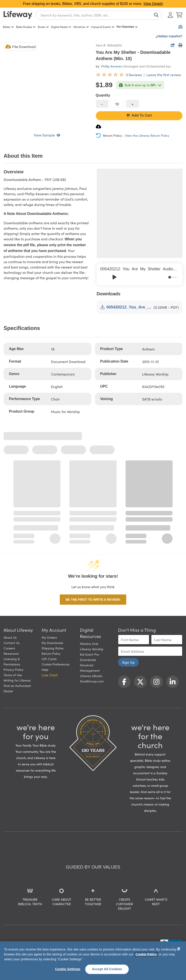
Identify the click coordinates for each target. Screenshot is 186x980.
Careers (9, 648)
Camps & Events (103, 27)
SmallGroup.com (92, 681)
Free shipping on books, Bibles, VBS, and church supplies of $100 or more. (93, 4)
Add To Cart (139, 115)
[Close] (179, 949)
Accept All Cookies (107, 969)
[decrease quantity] (102, 104)
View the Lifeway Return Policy (147, 135)
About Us (10, 637)
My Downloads (52, 643)
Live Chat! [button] (50, 675)
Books (43, 27)
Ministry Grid (89, 644)
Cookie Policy (146, 954)
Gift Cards (49, 659)
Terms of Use (13, 675)
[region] (93, 961)
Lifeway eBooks (91, 676)
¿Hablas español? (169, 36)
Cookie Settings (68, 969)
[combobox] (99, 15)
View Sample (47, 135)
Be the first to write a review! (93, 600)
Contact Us (12, 643)
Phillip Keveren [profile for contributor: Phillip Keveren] (112, 66)
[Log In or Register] (170, 15)
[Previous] (105, 277)
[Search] (155, 15)
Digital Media (61, 27)
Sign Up (128, 662)
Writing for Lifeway (17, 680)
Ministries (81, 27)
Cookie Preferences (56, 664)
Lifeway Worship (92, 649)
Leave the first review (164, 75)
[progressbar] (172, 277)
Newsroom (11, 653)
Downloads (88, 660)
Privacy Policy (13, 669)
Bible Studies (26, 27)
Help (45, 669)
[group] (140, 274)
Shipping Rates (53, 648)
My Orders (49, 637)
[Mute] (165, 277)
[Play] (115, 277)
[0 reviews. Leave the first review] (119, 75)
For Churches (127, 27)
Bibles (8, 27)
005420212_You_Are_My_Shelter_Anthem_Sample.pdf (126, 307)
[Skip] (124, 277)
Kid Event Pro (90, 654)
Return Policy (51, 653)
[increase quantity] (133, 104)
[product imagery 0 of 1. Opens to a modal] (47, 85)
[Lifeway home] (18, 15)
